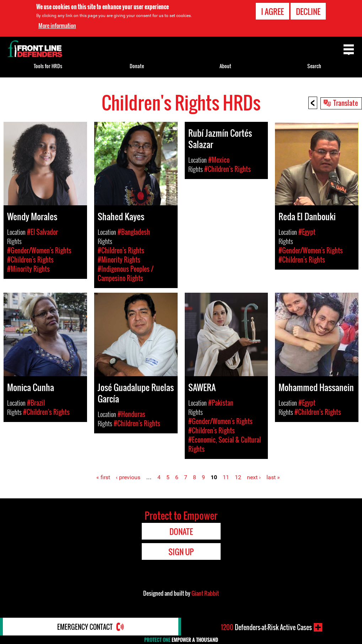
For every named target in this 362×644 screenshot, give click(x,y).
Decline (308, 11)
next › (254, 477)
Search (314, 66)
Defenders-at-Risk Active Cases (266, 627)
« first (103, 477)
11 (226, 477)
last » (273, 477)
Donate (137, 66)
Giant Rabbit (205, 593)
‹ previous (128, 477)
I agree (272, 11)
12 (238, 477)
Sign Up (181, 552)
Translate (346, 103)
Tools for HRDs (48, 66)
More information (57, 26)
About (225, 66)
